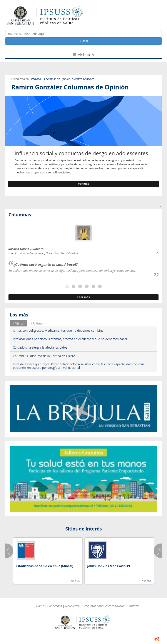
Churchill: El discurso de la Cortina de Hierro (44, 356)
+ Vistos (18, 323)
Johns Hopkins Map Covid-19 (109, 566)
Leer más (83, 297)
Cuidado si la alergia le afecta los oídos (40, 347)
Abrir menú (83, 54)
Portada (36, 79)
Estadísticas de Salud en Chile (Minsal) (44, 566)
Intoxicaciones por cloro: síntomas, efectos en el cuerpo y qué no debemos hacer (70, 339)
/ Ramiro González (83, 79)
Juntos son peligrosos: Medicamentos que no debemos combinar (59, 330)
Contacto (134, 606)
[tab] (18, 323)
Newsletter (72, 606)
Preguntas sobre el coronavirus (104, 606)
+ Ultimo (37, 323)
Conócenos (55, 606)
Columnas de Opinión (57, 79)
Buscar (84, 41)
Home (40, 606)
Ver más (84, 184)
